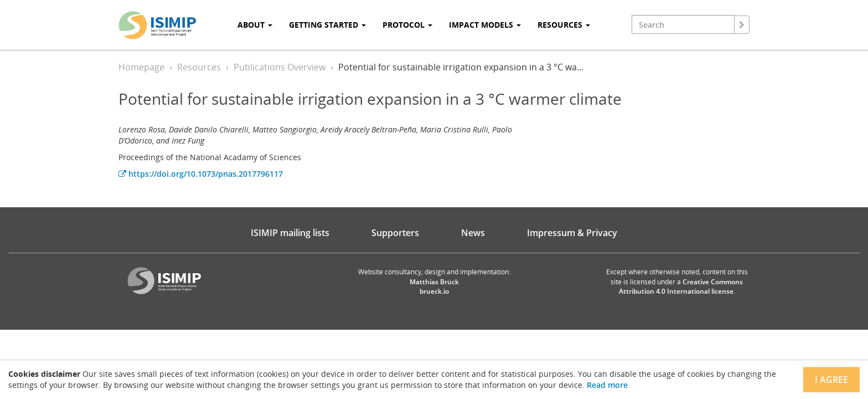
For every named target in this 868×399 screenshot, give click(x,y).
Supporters (395, 233)
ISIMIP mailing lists (290, 233)
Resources (199, 67)
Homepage (141, 67)
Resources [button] (564, 25)
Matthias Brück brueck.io (434, 287)
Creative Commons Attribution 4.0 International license (681, 287)
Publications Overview (280, 67)
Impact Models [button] (485, 25)
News (473, 233)
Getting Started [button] (327, 25)
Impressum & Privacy (572, 233)
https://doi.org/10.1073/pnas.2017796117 (201, 174)
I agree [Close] (831, 380)
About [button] (255, 25)
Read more (607, 385)
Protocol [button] (407, 25)
